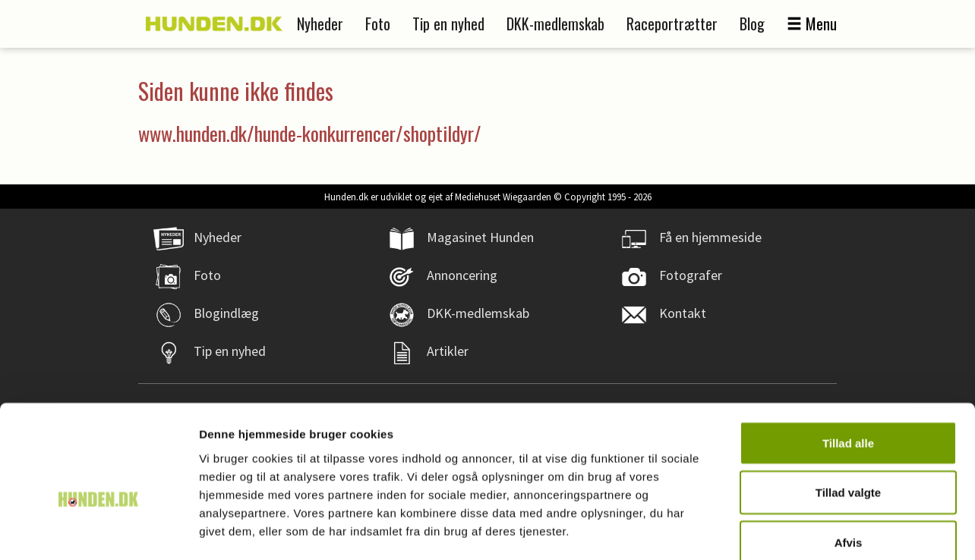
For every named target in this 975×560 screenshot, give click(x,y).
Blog (752, 24)
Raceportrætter (672, 24)
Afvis (849, 460)
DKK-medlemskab (555, 24)
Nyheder (320, 24)
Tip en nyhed (448, 24)
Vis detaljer (789, 530)
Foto (378, 24)
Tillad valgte (848, 411)
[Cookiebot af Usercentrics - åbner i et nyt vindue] (98, 530)
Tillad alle (848, 361)
